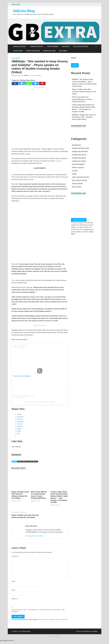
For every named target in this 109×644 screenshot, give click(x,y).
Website (15, 599)
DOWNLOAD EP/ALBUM (80, 148)
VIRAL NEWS (63, 51)
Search (74, 58)
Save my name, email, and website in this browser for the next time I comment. (38, 611)
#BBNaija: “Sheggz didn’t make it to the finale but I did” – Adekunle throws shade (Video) (84, 117)
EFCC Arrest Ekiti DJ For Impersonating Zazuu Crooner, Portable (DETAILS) (82, 99)
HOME (74, 174)
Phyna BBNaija (33, 462)
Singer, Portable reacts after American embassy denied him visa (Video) (84, 92)
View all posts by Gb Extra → (35, 536)
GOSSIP (75, 171)
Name (14, 581)
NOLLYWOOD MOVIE (79, 180)
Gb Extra (26, 75)
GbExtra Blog (24, 11)
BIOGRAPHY (66, 46)
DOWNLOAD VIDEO (49, 51)
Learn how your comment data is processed (53, 619)
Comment (16, 556)
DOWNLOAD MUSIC (19, 46)
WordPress (87, 631)
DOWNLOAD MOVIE (37, 46)
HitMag (95, 631)
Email (14, 590)
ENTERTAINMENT (53, 46)
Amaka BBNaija (23, 462)
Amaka (58, 161)
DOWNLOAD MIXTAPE (33, 51)
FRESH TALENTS (78, 168)
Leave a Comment (36, 75)
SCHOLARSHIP (18, 51)
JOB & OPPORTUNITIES (81, 46)
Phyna (14, 280)
